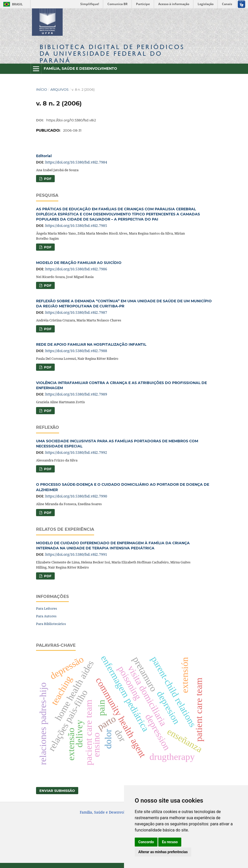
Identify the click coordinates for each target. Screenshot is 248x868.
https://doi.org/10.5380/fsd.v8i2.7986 (76, 269)
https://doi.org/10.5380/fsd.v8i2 (71, 120)
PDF (47, 179)
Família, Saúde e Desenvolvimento (80, 68)
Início (42, 89)
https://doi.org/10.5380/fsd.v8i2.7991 (76, 554)
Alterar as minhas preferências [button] (163, 852)
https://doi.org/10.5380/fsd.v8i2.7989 (76, 394)
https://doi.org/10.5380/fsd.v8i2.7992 (76, 452)
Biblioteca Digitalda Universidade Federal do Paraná (112, 54)
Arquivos (59, 89)
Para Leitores (47, 608)
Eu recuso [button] (170, 842)
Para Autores (46, 616)
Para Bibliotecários (51, 624)
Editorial (44, 156)
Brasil (12, 4)
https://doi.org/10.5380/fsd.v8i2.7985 (76, 225)
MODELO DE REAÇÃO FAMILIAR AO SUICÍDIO (79, 263)
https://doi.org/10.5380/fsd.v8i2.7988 (76, 351)
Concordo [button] (146, 842)
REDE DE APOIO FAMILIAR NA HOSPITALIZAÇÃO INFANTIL (91, 344)
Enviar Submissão (57, 791)
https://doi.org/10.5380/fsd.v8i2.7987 (76, 312)
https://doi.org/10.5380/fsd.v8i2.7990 (76, 496)
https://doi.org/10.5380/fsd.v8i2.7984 (76, 162)
